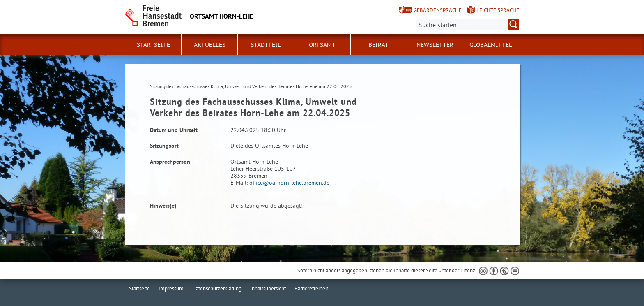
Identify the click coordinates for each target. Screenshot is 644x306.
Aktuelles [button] (210, 45)
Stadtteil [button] (266, 45)
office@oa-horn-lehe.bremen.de (289, 183)
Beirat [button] (378, 45)
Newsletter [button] (435, 45)
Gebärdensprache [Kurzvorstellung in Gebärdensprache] (438, 10)
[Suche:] (468, 24)
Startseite (153, 45)
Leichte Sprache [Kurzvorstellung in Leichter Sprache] (498, 10)
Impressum (171, 289)
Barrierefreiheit (311, 289)
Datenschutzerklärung (217, 289)
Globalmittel (491, 45)
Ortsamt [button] (322, 45)
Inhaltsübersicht (268, 289)
